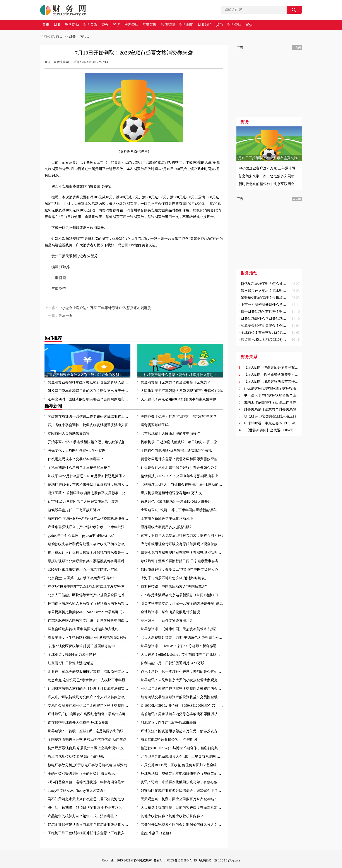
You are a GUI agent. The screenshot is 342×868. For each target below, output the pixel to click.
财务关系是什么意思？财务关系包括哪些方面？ (280, 409)
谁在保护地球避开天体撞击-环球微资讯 (78, 722)
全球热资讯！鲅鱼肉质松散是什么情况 (170, 612)
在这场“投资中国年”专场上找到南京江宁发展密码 (86, 586)
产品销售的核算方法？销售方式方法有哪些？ (83, 816)
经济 (116, 25)
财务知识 (205, 25)
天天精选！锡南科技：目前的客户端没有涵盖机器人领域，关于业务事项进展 (182, 808)
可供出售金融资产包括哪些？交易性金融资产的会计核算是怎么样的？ (182, 688)
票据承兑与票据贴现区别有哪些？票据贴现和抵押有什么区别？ (182, 552)
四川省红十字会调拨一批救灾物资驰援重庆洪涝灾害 (88, 425)
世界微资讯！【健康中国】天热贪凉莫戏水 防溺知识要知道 (182, 629)
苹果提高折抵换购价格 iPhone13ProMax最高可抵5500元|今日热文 (89, 612)
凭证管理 (150, 25)
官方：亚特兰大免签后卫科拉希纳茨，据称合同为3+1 (182, 535)
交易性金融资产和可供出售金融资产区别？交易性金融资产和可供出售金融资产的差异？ (89, 705)
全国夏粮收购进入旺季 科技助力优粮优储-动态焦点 (87, 740)
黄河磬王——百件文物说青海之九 (167, 620)
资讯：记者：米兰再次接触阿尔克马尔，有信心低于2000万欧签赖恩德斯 (182, 782)
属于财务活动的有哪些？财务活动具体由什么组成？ (281, 312)
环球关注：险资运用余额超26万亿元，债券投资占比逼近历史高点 (182, 731)
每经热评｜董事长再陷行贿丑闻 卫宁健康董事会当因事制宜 (182, 561)
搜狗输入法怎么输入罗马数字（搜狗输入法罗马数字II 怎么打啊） (89, 603)
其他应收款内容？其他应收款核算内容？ (172, 816)
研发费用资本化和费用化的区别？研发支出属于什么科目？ (89, 391)
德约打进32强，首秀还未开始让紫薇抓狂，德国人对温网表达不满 (89, 484)
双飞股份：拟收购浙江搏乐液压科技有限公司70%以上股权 (289, 416)
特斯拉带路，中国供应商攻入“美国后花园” (174, 586)
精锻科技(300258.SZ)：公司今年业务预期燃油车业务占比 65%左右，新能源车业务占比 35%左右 (182, 476)
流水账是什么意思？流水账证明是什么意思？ (276, 291)
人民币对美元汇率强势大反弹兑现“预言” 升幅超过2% (182, 391)
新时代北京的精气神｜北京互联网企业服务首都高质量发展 (269, 184)
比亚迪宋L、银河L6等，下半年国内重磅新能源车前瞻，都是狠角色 (182, 510)
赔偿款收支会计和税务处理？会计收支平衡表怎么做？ (89, 544)
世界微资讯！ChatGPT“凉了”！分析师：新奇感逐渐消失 (182, 646)
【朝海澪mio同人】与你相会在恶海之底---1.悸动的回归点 (182, 484)
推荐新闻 (53, 406)
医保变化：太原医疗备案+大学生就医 (77, 450)
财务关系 (90, 25)
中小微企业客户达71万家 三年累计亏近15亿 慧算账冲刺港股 (105, 308)
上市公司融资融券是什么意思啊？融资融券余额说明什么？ (286, 305)
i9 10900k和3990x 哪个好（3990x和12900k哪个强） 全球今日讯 (182, 705)
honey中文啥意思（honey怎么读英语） (77, 791)
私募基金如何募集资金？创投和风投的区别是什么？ (281, 326)
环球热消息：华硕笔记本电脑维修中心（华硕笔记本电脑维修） (182, 774)
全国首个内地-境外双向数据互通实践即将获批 (176, 450)
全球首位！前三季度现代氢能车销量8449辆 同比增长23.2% (286, 333)
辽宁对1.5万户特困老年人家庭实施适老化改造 (83, 501)
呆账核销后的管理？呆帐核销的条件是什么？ (276, 298)
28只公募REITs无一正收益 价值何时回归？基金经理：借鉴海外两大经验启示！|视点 (182, 765)
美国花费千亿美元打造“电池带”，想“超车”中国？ (179, 416)
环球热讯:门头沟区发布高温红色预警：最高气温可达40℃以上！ (89, 714)
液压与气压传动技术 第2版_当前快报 (76, 757)
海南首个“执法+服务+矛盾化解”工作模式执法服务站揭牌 (89, 518)
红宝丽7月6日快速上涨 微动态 (71, 663)
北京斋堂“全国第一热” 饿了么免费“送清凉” (81, 578)
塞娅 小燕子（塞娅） (157, 833)
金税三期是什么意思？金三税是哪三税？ (79, 467)
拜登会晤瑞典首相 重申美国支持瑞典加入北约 (83, 629)
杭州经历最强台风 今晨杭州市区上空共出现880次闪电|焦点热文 (89, 748)
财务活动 (72, 25)
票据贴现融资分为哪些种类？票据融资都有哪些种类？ (89, 561)
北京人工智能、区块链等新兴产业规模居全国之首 (86, 595)
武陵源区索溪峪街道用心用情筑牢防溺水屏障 (83, 569)
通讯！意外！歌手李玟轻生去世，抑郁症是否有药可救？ (182, 671)
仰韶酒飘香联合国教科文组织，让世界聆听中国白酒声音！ (89, 620)
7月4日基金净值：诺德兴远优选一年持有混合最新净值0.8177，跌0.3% (89, 782)
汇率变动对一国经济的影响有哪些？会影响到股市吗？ (89, 399)
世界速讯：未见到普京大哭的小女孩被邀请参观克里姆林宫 (182, 680)
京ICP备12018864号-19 (182, 860)
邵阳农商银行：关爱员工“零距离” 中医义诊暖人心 (179, 569)
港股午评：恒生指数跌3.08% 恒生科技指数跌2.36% (87, 637)
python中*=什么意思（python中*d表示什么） (82, 535)
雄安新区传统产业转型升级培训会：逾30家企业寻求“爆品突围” (182, 791)
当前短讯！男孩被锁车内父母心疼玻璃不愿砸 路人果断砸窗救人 (182, 714)
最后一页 (65, 316)
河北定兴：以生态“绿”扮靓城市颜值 (168, 722)
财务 (57, 25)
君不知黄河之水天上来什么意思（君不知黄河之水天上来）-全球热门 (89, 799)
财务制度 (186, 25)
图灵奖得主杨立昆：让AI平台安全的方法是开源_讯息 (182, 603)
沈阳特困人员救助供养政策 (69, 433)
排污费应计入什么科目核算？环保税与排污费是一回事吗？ (89, 552)
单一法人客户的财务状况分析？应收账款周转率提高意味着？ (291, 395)
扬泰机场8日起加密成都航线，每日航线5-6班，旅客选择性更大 (182, 442)
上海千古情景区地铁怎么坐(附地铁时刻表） (174, 578)
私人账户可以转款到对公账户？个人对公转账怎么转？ (89, 697)
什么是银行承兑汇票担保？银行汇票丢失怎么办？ (179, 467)
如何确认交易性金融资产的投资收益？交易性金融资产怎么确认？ (182, 697)
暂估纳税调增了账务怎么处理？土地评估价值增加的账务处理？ (290, 284)
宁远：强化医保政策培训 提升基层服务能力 (81, 646)
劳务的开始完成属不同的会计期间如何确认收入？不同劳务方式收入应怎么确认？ (182, 825)
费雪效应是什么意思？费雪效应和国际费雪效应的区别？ (182, 459)
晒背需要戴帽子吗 (155, 425)
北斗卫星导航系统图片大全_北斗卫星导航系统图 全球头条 (182, 757)
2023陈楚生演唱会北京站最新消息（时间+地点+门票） (182, 595)
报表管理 (131, 25)
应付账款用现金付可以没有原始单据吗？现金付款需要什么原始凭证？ (182, 544)
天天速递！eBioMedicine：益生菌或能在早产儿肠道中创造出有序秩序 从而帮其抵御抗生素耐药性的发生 (182, 654)
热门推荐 (53, 338)
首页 (46, 25)
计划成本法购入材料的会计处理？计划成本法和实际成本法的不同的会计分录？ (89, 688)
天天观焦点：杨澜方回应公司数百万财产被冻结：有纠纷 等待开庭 (182, 799)
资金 (105, 25)
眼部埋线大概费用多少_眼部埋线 (166, 527)
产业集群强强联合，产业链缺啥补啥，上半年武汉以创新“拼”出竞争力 (89, 527)
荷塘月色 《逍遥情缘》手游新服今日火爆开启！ (178, 501)
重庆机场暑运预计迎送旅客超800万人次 (171, 493)
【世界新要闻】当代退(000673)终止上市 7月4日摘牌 (286, 430)
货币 (219, 25)
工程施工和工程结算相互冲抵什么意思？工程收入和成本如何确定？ (89, 833)
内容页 (85, 37)
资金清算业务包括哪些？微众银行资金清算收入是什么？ (89, 382)
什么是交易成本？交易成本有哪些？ (76, 459)
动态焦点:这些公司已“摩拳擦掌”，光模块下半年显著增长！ (89, 680)
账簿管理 (168, 25)
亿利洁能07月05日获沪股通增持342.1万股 (173, 663)
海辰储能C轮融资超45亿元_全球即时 (169, 740)
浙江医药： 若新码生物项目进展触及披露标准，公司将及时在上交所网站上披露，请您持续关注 (89, 493)
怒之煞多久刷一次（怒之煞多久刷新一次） (269, 176)
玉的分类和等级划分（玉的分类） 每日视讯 (81, 774)
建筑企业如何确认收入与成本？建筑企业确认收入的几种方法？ (89, 825)
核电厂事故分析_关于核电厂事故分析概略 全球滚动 (87, 765)
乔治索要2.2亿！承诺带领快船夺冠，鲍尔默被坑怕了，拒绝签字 (89, 442)
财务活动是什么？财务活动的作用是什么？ (274, 319)
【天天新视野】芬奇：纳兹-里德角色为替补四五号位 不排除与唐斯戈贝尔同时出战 (182, 637)
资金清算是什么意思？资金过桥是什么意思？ (176, 382)
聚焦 (249, 25)
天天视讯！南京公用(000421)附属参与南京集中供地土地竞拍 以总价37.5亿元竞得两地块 (182, 399)
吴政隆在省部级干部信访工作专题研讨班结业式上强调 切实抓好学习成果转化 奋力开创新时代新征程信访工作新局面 (89, 416)
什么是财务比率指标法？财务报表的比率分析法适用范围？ (289, 388)
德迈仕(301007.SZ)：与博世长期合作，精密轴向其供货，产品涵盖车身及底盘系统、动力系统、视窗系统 (182, 748)
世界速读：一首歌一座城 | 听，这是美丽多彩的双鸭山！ (89, 731)
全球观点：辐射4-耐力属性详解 (72, 654)
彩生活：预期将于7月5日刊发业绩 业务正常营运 (85, 808)
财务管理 (234, 25)
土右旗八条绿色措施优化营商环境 (167, 518)
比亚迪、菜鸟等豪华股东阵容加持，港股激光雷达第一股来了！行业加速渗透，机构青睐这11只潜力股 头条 (89, 671)
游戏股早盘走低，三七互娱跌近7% (74, 510)
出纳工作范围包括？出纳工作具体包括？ (275, 402)
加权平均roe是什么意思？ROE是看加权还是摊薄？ (87, 476)
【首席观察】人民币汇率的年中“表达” (170, 433)
